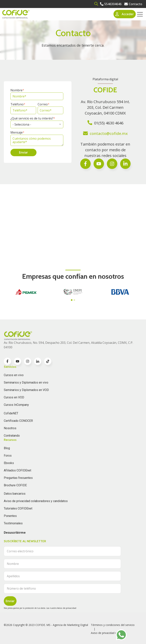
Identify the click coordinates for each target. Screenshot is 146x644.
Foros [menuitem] (8, 456)
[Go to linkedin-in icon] (38, 361)
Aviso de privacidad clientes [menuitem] (108, 633)
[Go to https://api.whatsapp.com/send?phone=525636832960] (121, 635)
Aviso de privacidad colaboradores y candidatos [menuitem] (36, 501)
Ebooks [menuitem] (9, 463)
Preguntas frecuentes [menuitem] (18, 478)
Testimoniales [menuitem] (13, 523)
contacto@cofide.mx (109, 133)
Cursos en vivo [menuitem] (14, 375)
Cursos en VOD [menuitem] (14, 397)
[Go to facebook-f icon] (85, 164)
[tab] (72, 300)
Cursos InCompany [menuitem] (16, 405)
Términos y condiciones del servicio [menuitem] (113, 625)
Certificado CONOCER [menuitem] (18, 421)
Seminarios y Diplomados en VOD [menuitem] (26, 390)
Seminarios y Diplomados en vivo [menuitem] (26, 382)
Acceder (125, 14)
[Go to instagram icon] (28, 361)
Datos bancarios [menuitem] (15, 494)
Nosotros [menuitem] (10, 428)
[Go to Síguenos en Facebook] (99, 164)
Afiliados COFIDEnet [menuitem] (17, 470)
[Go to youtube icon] (17, 361)
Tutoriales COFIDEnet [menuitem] (18, 508)
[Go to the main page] (16, 14)
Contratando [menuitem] (12, 436)
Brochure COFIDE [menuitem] (15, 485)
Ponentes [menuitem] (10, 516)
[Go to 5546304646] (111, 4)
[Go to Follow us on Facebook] (125, 164)
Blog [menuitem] (7, 448)
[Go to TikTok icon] (48, 361)
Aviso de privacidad (67, 608)
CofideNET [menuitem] (11, 413)
